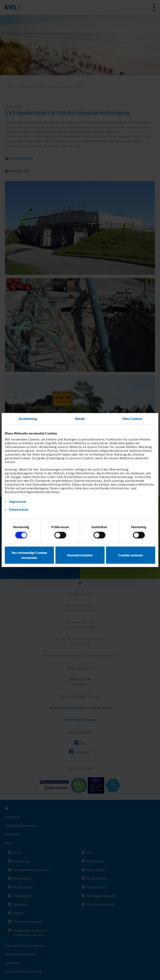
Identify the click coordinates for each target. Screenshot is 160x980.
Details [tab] (80, 419)
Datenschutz (19, 509)
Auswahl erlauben (80, 555)
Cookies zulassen (131, 555)
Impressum (18, 501)
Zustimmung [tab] (28, 419)
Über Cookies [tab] (132, 419)
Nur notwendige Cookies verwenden (29, 555)
